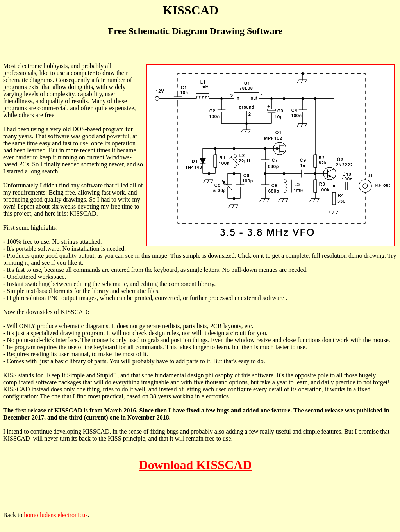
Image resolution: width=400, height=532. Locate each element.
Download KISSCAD (196, 465)
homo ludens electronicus (56, 515)
